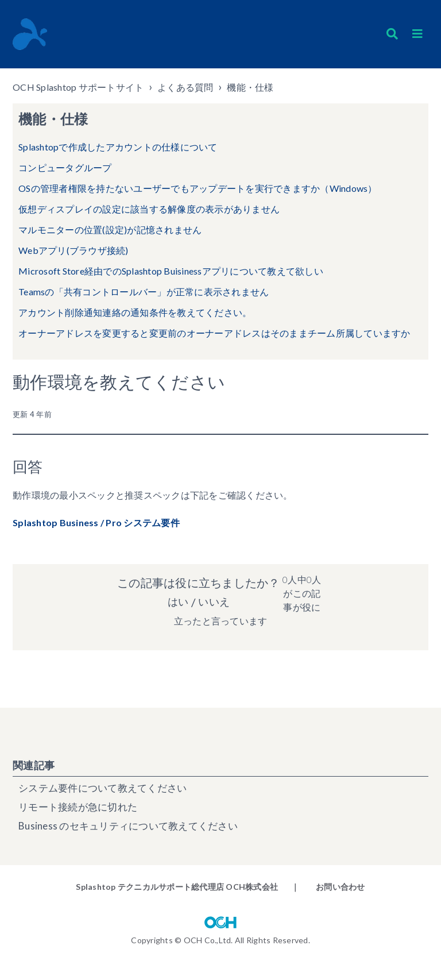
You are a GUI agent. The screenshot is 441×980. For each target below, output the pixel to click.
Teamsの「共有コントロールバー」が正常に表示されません (144, 292)
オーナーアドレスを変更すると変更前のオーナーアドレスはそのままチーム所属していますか (214, 333)
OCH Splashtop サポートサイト (78, 87)
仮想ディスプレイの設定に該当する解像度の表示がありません (149, 209)
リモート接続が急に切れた (78, 807)
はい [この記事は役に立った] (176, 602)
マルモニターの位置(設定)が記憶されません (110, 229)
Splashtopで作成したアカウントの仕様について (118, 147)
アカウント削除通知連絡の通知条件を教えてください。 (135, 312)
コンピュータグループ (65, 167)
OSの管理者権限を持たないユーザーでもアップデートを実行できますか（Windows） (198, 188)
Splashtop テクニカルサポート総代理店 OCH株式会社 (177, 887)
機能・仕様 (250, 87)
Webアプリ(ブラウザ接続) (73, 250)
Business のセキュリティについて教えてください (128, 826)
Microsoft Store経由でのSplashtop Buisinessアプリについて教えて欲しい (171, 271)
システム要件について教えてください (102, 788)
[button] (417, 34)
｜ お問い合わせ (328, 887)
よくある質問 (185, 87)
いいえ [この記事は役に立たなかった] (215, 602)
